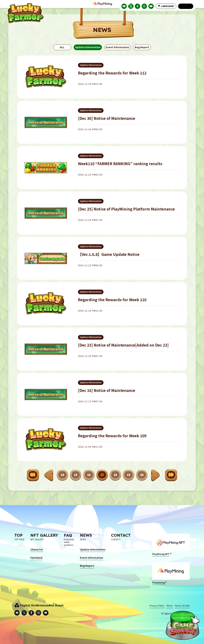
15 (76, 475)
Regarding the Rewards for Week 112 (112, 73)
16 (89, 475)
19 (129, 475)
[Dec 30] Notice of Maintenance (107, 118)
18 (115, 475)
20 (142, 475)
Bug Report (142, 47)
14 (62, 475)
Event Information (117, 47)
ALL (62, 47)
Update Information (88, 47)
